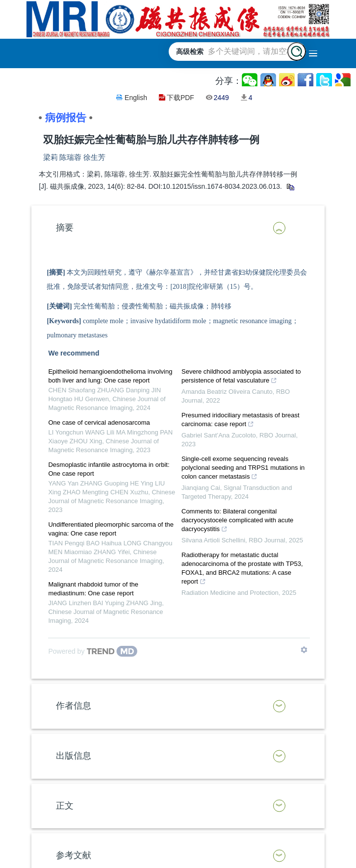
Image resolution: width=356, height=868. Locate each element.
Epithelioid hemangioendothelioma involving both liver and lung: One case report (110, 376)
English (136, 98)
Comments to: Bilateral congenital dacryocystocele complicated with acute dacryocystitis (237, 521)
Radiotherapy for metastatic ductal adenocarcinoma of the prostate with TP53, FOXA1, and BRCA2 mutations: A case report (242, 569)
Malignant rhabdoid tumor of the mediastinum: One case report (93, 589)
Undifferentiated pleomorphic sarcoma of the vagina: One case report (111, 529)
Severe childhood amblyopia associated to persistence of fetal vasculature (241, 377)
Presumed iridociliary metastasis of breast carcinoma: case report (241, 421)
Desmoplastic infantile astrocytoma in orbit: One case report (109, 469)
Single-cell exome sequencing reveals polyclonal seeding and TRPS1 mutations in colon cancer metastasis (243, 469)
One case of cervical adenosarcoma (99, 422)
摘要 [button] (65, 228)
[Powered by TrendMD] (93, 651)
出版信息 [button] (74, 756)
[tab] (178, 228)
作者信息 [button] (74, 706)
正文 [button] (65, 806)
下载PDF (180, 98)
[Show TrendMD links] (304, 650)
